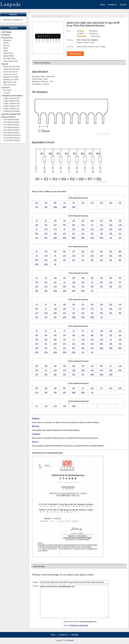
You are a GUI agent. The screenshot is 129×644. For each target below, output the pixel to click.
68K (46, 238)
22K (74, 233)
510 (55, 225)
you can (67, 625)
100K (55, 207)
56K (120, 260)
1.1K (83, 339)
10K (120, 203)
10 (37, 331)
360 (92, 335)
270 (101, 221)
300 (111, 221)
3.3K (92, 203)
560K (101, 238)
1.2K (101, 225)
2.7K (55, 229)
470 (46, 203)
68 (55, 304)
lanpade (71, 640)
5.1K (111, 203)
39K (111, 233)
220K (64, 238)
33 (37, 221)
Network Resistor (45, 16)
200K (74, 291)
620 (46, 339)
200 (83, 221)
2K (74, 203)
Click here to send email (79, 625)
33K (101, 233)
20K (64, 233)
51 (46, 221)
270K (46, 352)
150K (64, 291)
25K (55, 348)
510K (83, 291)
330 (120, 221)
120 (64, 221)
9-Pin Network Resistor (62, 16)
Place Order (75, 54)
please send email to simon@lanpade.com (74, 601)
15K (37, 207)
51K (37, 238)
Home (34, 16)
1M (111, 238)
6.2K (120, 229)
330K (64, 207)
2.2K (83, 203)
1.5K (111, 225)
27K (83, 233)
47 (46, 304)
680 (55, 203)
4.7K (101, 203)
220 (37, 203)
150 (74, 221)
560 (64, 225)
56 (83, 331)
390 (37, 225)
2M (120, 238)
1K (64, 203)
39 (46, 278)
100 (55, 221)
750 (64, 339)
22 (37, 278)
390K (55, 352)
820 (83, 225)
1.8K (120, 225)
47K (120, 233)
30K (46, 207)
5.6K (111, 229)
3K (64, 229)
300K (74, 238)
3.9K (83, 229)
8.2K (46, 233)
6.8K (37, 233)
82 (92, 331)
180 (37, 335)
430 (111, 304)
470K (74, 207)
